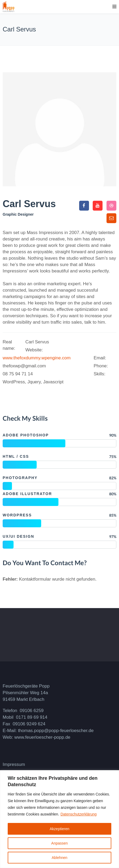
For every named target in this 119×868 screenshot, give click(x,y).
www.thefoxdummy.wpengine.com (37, 358)
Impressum (14, 764)
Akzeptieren (59, 829)
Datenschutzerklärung (79, 814)
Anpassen (59, 843)
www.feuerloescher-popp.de (42, 737)
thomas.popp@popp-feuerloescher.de (56, 731)
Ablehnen (59, 858)
